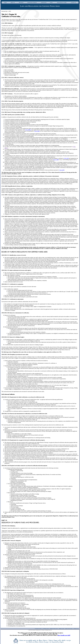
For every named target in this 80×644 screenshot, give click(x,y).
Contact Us (76, 629)
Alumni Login (45, 629)
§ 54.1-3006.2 (28, 130)
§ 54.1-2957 (62, 170)
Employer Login (69, 629)
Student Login (38, 629)
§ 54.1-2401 (37, 131)
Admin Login (61, 629)
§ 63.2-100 (66, 158)
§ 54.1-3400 (56, 160)
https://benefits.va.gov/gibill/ (64, 635)
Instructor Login (54, 629)
